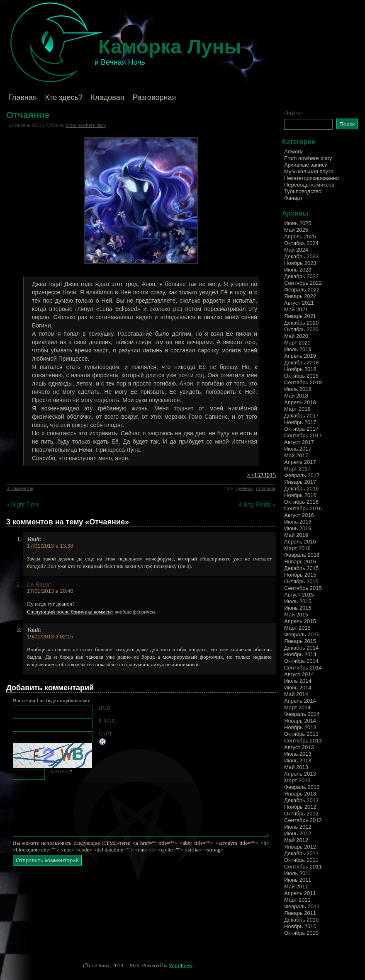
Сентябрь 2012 (303, 820)
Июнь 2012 (298, 833)
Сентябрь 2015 (303, 588)
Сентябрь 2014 (303, 668)
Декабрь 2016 (301, 489)
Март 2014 (297, 707)
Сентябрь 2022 (303, 283)
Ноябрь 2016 (300, 495)
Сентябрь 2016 (303, 508)
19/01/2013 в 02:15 (50, 637)
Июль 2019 (298, 349)
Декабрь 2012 (301, 800)
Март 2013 (297, 780)
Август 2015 (299, 595)
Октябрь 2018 (301, 376)
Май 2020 (296, 336)
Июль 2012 (298, 827)
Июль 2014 (298, 681)
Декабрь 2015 (301, 568)
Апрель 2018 (300, 402)
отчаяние (266, 488)
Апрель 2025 (300, 237)
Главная (23, 97)
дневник (245, 488)
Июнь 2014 (298, 688)
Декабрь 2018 (301, 363)
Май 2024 (296, 250)
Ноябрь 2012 (300, 807)
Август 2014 (299, 674)
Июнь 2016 (298, 528)
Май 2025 (296, 230)
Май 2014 (296, 694)
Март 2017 (297, 469)
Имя (104, 708)
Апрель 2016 (300, 542)
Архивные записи (306, 165)
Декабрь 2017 (301, 416)
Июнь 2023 (298, 270)
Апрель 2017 (300, 462)
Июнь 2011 (298, 880)
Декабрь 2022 (301, 276)
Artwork (293, 152)
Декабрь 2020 (301, 323)
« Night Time (23, 505)
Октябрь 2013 (301, 734)
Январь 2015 (300, 641)
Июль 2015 (298, 601)
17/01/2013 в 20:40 (50, 591)
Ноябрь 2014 (300, 654)
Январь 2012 (300, 847)
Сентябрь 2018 (303, 382)
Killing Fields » (257, 505)
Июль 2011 (298, 873)
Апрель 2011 (300, 893)
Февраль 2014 (302, 714)
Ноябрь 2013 (300, 727)
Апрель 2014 (300, 701)
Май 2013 (296, 767)
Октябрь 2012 (301, 814)
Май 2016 (296, 535)
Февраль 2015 (302, 634)
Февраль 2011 (302, 906)
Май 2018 (296, 396)
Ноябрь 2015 (300, 575)
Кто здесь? (64, 97)
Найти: (293, 113)
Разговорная (154, 97)
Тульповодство (303, 191)
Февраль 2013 (302, 787)
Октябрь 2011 (301, 860)
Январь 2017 (300, 482)
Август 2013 (299, 747)
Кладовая (108, 97)
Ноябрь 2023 (300, 263)
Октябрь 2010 (301, 933)
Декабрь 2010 (301, 920)
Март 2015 (297, 628)
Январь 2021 (300, 316)
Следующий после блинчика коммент (70, 612)
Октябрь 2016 (301, 502)
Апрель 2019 (300, 356)
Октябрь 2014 (301, 661)
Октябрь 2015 (301, 581)
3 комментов (20, 488)
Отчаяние (28, 115)
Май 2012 (296, 840)
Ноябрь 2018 (300, 369)
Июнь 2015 (298, 608)
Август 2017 (299, 442)
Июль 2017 (298, 449)
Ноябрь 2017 (300, 422)
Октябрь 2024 (301, 243)
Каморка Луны (170, 47)
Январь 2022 (300, 296)
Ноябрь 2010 (300, 926)
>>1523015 (262, 475)
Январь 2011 (300, 913)
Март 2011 (297, 900)
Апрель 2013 (300, 774)
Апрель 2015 (300, 621)
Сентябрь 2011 (303, 867)
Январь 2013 (300, 794)
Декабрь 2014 (301, 648)
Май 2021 (296, 309)
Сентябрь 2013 (303, 741)
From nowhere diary (86, 125)
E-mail (107, 721)
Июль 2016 (298, 522)
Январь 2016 (300, 562)
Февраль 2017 (302, 475)
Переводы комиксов (309, 185)
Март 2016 (297, 548)
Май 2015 (296, 615)
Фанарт (293, 198)
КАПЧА (60, 771)
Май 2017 (296, 455)
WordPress (180, 965)
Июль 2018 (298, 389)
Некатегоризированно (311, 178)
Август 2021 (299, 303)
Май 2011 (296, 887)
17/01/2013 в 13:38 (50, 546)
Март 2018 (297, 409)
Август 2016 (299, 515)
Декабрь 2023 (301, 256)
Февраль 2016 (302, 555)
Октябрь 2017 (301, 429)
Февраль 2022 (302, 290)
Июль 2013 (298, 754)
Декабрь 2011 (301, 853)
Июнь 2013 (298, 760)
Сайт (105, 734)
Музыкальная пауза (309, 171)
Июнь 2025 (298, 223)
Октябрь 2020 (301, 329)
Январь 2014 (300, 721)
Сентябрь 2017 (303, 435)
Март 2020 (297, 343)
